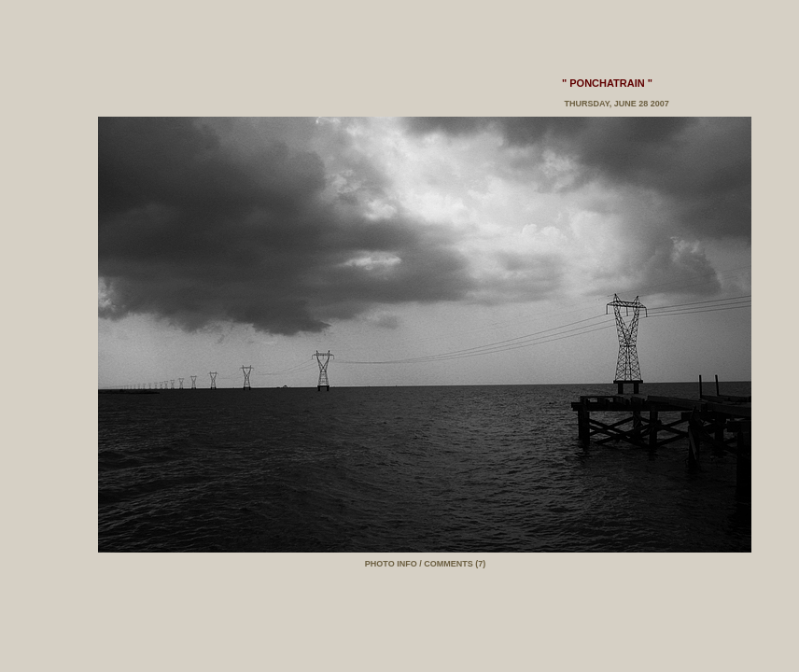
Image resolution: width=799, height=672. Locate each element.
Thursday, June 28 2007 (616, 104)
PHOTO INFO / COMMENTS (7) (425, 564)
